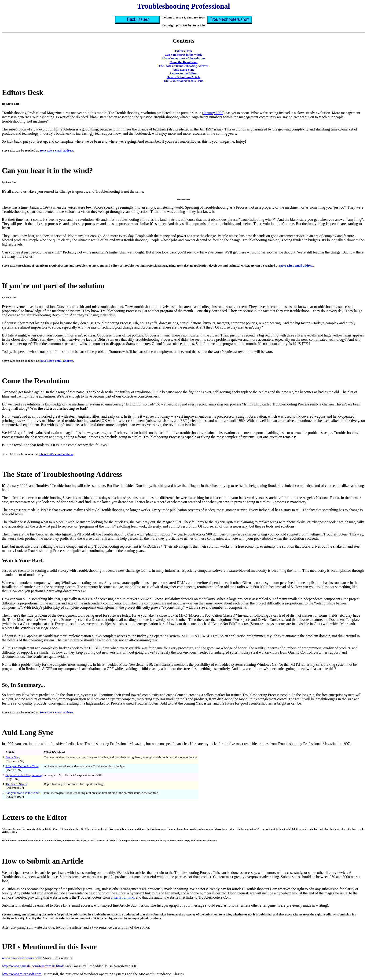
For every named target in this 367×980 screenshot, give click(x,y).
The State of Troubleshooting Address (184, 66)
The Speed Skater (16, 784)
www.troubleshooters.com (22, 958)
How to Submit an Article (183, 77)
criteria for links (123, 897)
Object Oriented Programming (24, 775)
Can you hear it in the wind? (183, 55)
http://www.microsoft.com (22, 974)
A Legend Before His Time (22, 766)
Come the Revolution (183, 62)
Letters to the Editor (183, 73)
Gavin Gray (13, 757)
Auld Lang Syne (183, 70)
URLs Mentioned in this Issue (183, 81)
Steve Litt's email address (56, 150)
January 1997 (213, 113)
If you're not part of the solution (183, 58)
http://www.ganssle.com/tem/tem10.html (32, 966)
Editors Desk (183, 51)
